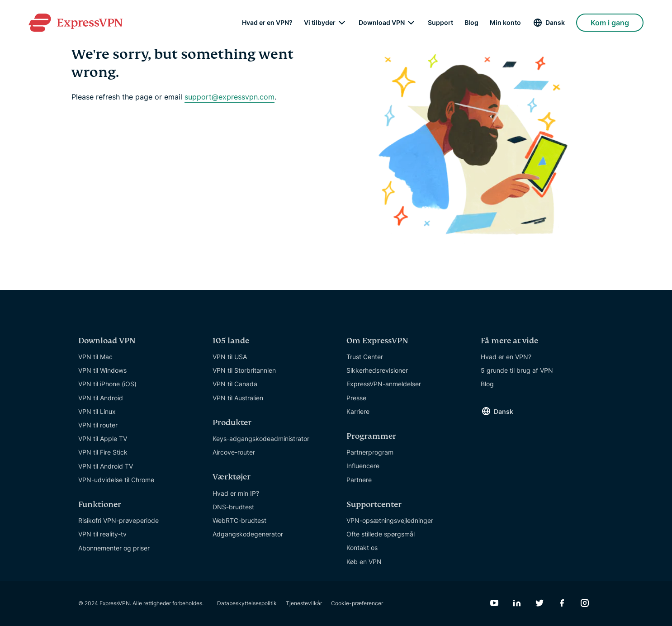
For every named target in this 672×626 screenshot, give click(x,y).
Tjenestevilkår (304, 603)
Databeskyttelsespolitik (247, 603)
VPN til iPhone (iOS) (107, 384)
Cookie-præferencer (357, 603)
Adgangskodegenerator (248, 534)
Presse (356, 398)
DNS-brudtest (233, 507)
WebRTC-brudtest (239, 520)
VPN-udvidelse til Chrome (116, 480)
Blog (471, 23)
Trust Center (365, 357)
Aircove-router (234, 452)
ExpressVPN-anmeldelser (384, 384)
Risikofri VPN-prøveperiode (118, 520)
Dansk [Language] (555, 22)
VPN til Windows (102, 370)
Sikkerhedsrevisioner (377, 370)
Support (440, 23)
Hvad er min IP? (236, 493)
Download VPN (382, 23)
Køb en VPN (364, 562)
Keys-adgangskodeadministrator (261, 439)
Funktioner (100, 505)
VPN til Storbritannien (244, 370)
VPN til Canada (235, 384)
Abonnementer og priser (114, 548)
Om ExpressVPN (377, 341)
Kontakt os (362, 548)
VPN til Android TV (106, 466)
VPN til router (98, 425)
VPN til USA (230, 357)
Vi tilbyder (320, 23)
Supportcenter (374, 505)
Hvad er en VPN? (267, 23)
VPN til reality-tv (102, 534)
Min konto (505, 23)
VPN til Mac (95, 357)
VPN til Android (101, 398)
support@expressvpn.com (230, 97)
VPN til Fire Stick (103, 452)
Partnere (359, 480)
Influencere (363, 466)
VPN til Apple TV (103, 439)
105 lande (231, 341)
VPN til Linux (97, 411)
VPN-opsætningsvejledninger (390, 520)
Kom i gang (610, 23)
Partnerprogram (370, 452)
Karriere (358, 411)
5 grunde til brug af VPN (517, 370)
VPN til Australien (238, 398)
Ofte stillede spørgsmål (381, 534)
